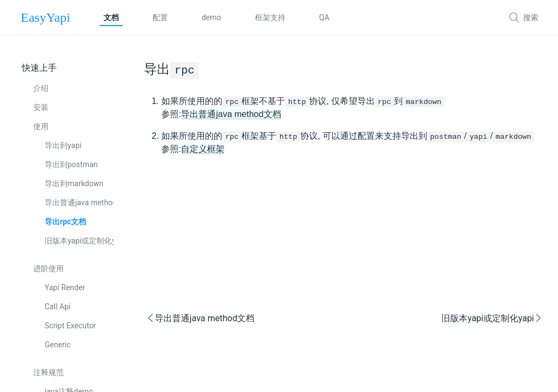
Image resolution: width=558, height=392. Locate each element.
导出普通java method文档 (79, 203)
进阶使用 (48, 268)
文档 (111, 17)
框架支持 (270, 17)
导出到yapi (63, 145)
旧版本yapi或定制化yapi (79, 241)
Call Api (57, 307)
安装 (41, 107)
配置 (160, 17)
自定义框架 (203, 149)
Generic (58, 345)
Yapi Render (65, 287)
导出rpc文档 (65, 222)
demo (211, 17)
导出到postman (71, 164)
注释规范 (48, 372)
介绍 (41, 88)
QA (325, 17)
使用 (41, 126)
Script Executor (70, 326)
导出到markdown (74, 183)
